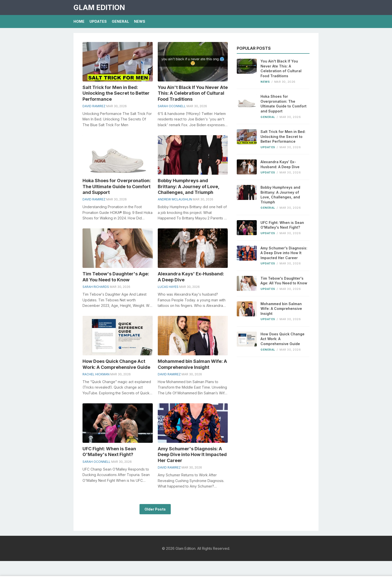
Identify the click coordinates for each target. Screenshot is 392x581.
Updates (98, 21)
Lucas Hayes (168, 287)
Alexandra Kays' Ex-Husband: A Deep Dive (280, 164)
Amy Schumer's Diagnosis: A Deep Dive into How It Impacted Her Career (192, 455)
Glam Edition (99, 7)
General (120, 21)
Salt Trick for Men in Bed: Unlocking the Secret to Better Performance (116, 93)
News (140, 21)
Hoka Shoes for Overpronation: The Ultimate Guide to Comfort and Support (117, 186)
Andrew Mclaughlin (175, 199)
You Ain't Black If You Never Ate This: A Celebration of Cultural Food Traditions (193, 93)
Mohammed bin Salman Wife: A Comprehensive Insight (281, 309)
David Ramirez (94, 106)
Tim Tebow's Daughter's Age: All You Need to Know (284, 281)
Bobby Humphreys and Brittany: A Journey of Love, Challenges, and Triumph (188, 186)
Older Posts (155, 509)
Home (79, 21)
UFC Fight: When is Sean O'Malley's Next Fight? (282, 225)
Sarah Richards (96, 287)
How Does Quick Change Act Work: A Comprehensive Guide (282, 339)
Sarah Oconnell (172, 106)
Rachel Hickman (96, 374)
